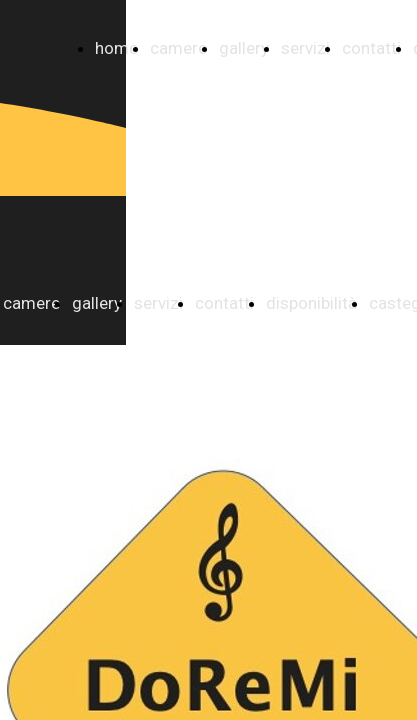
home (116, 48)
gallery (244, 48)
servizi (305, 48)
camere (178, 48)
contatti (371, 48)
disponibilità (311, 303)
